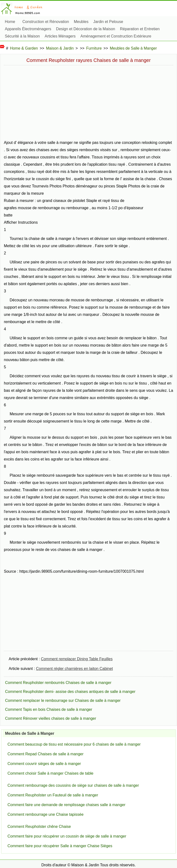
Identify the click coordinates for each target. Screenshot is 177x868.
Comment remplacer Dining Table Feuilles (77, 659)
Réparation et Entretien (140, 29)
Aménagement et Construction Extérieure (116, 36)
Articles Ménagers (60, 36)
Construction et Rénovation (46, 22)
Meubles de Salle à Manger (133, 48)
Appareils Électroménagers (28, 29)
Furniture (94, 48)
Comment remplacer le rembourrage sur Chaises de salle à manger (63, 701)
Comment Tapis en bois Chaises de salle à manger (49, 709)
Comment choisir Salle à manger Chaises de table (50, 773)
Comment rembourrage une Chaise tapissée (46, 814)
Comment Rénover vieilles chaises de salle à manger (51, 718)
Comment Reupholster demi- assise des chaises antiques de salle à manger (70, 692)
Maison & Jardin (60, 48)
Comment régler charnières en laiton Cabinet (74, 669)
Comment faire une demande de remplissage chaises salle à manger (66, 805)
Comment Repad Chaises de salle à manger (46, 754)
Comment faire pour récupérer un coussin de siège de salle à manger (67, 836)
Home (10, 22)
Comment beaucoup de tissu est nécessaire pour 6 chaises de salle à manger (74, 744)
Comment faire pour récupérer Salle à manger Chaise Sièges (60, 846)
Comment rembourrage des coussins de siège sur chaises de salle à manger (73, 785)
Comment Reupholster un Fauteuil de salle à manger (53, 795)
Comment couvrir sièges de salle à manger (44, 764)
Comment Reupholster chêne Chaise (39, 827)
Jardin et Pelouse (108, 22)
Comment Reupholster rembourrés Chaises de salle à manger (58, 683)
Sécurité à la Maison (22, 36)
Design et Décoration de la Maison (86, 29)
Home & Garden (24, 48)
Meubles (81, 22)
